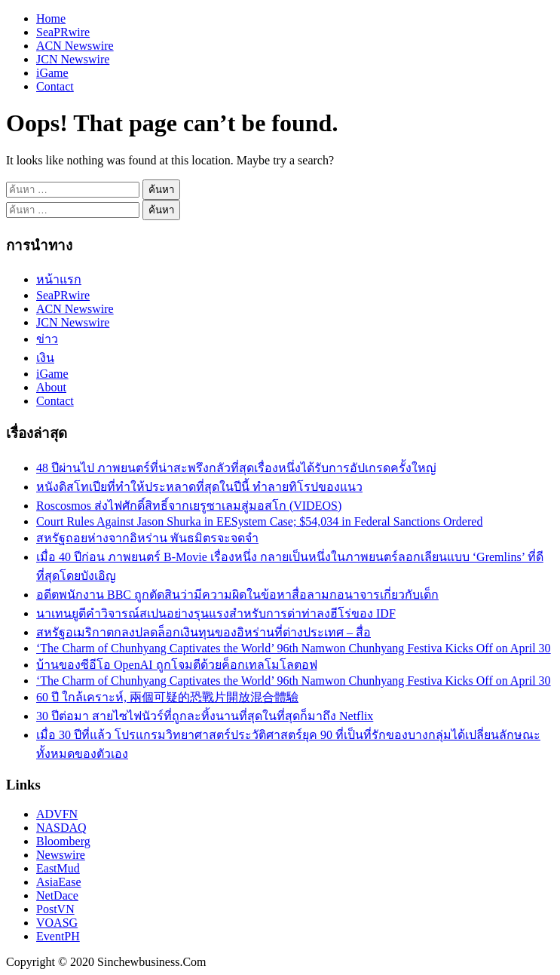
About (51, 387)
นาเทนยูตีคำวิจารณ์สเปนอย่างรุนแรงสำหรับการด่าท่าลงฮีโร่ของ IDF (216, 613)
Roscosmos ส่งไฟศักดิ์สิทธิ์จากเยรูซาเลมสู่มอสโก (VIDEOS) (189, 506)
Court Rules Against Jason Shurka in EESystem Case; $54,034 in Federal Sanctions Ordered (259, 521)
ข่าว (47, 339)
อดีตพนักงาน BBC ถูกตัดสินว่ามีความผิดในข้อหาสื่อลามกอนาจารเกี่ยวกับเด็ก (237, 595)
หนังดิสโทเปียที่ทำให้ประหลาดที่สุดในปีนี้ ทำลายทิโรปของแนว (199, 487)
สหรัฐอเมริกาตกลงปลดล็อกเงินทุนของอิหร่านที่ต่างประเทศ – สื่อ (203, 632)
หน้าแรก (59, 279)
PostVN (55, 909)
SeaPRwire (63, 32)
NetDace (57, 895)
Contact (55, 86)
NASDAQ (61, 828)
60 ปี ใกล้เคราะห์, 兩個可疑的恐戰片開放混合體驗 (167, 697)
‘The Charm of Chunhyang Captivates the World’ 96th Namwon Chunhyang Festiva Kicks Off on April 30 (294, 648)
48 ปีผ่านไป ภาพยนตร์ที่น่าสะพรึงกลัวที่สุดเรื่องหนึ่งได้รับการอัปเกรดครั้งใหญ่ (236, 468)
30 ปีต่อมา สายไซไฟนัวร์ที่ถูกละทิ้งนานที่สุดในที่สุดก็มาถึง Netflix (205, 716)
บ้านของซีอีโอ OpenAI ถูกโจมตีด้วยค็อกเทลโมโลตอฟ (177, 665)
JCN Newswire (73, 59)
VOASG (57, 923)
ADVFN (57, 814)
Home (51, 18)
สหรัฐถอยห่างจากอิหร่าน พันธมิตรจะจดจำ (147, 538)
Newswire (61, 855)
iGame (52, 73)
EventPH (58, 936)
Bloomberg (63, 841)
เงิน (45, 358)
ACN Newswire (75, 46)
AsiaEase (59, 882)
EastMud (58, 868)
